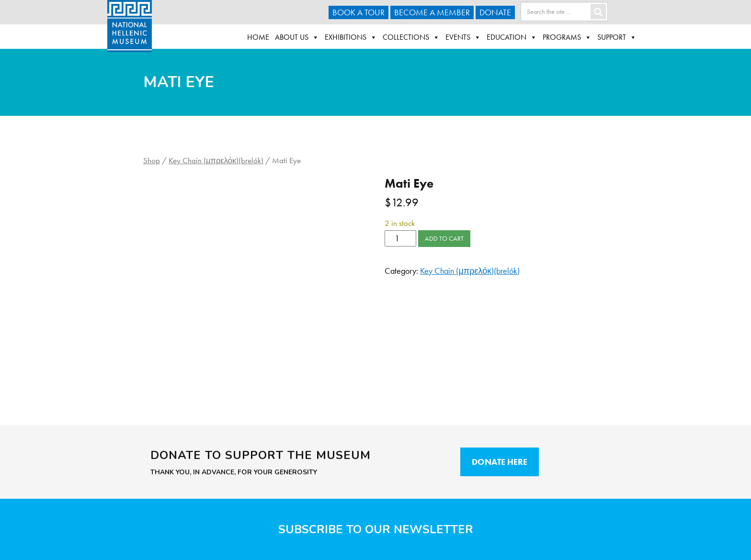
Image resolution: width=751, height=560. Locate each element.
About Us (297, 37)
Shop (152, 161)
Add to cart (444, 238)
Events (463, 37)
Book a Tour (358, 12)
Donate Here (500, 462)
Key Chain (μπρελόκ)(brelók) (216, 161)
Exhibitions (351, 37)
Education (512, 37)
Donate (495, 12)
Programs (567, 37)
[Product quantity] (400, 238)
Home (258, 37)
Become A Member (432, 12)
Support (617, 37)
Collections (411, 37)
